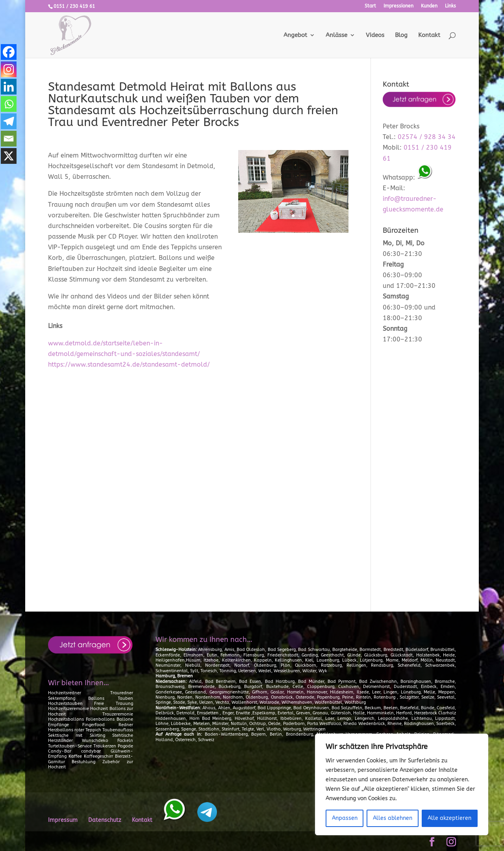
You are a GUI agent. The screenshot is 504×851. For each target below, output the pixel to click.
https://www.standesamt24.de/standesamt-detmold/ (129, 364)
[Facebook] (9, 52)
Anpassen (345, 818)
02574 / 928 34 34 (427, 137)
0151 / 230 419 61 (74, 6)
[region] (402, 784)
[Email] (9, 139)
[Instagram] (9, 69)
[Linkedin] (9, 87)
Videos (375, 35)
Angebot (295, 35)
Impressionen (398, 6)
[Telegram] (9, 121)
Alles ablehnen (393, 818)
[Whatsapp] (9, 104)
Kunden (429, 6)
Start (370, 6)
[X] (9, 156)
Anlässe (336, 35)
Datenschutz (105, 820)
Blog (401, 35)
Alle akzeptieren (449, 818)
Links (450, 6)
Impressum (63, 820)
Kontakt (429, 35)
